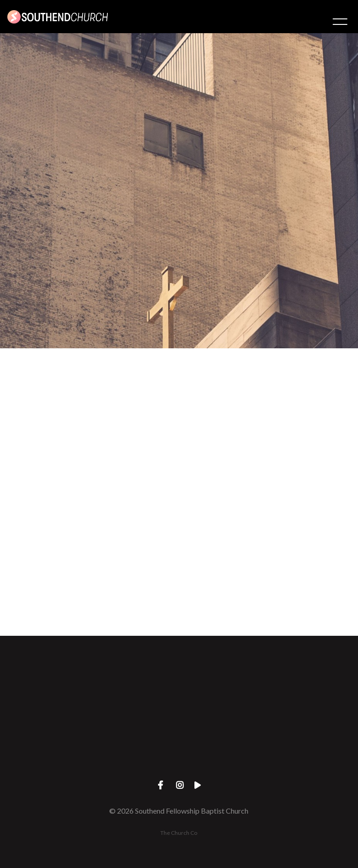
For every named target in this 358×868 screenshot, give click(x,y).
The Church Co (179, 833)
